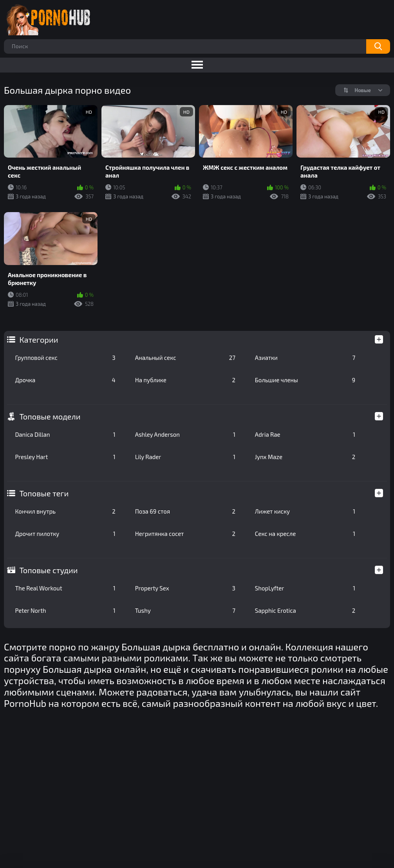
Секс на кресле (305, 534)
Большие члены (305, 380)
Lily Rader (185, 457)
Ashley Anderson (185, 434)
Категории (39, 340)
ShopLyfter (305, 588)
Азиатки (305, 358)
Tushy (185, 610)
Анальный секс (185, 358)
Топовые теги (44, 493)
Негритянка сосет (185, 534)
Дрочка (65, 380)
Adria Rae (305, 434)
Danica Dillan (65, 434)
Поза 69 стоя (185, 511)
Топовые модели (50, 416)
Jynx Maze (305, 457)
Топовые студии (48, 570)
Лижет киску (305, 511)
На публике (185, 380)
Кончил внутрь (65, 511)
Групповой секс (65, 358)
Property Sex (185, 588)
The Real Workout (65, 588)
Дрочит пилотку (65, 534)
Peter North (65, 610)
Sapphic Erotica (305, 610)
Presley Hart (65, 457)
